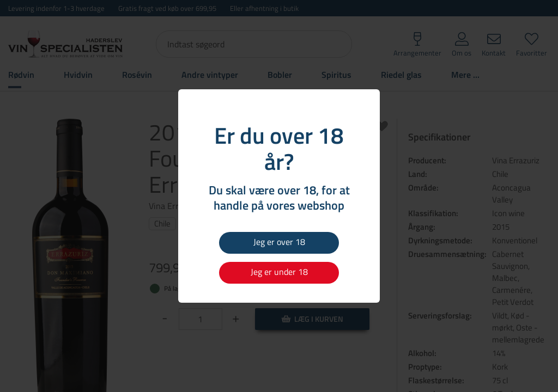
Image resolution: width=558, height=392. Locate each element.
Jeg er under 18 (279, 272)
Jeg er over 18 (279, 242)
